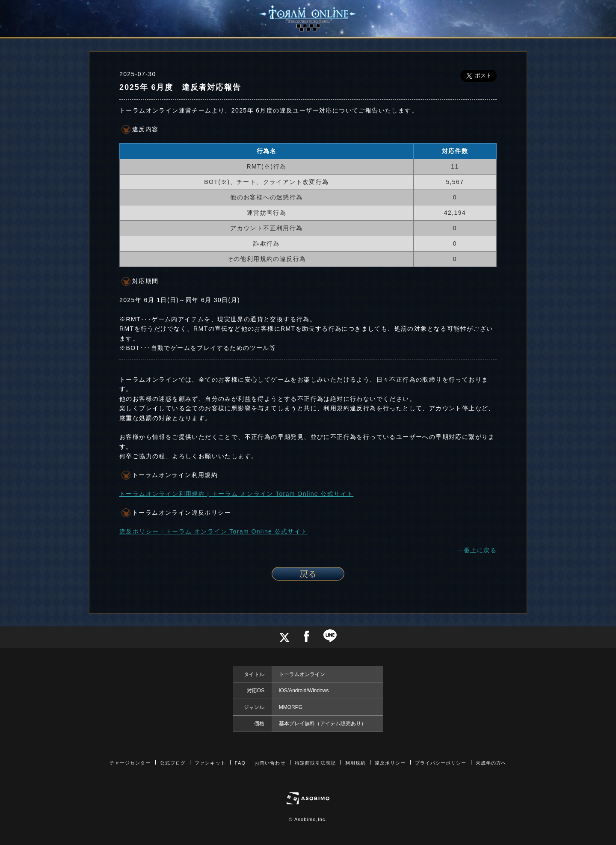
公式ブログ (173, 763)
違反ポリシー (390, 763)
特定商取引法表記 (315, 763)
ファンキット (210, 763)
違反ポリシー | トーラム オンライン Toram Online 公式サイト (213, 531)
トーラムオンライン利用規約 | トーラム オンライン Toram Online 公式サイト (236, 494)
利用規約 (355, 763)
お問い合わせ (270, 763)
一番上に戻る (477, 550)
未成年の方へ (491, 763)
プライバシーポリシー (441, 763)
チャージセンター (130, 763)
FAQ (240, 763)
